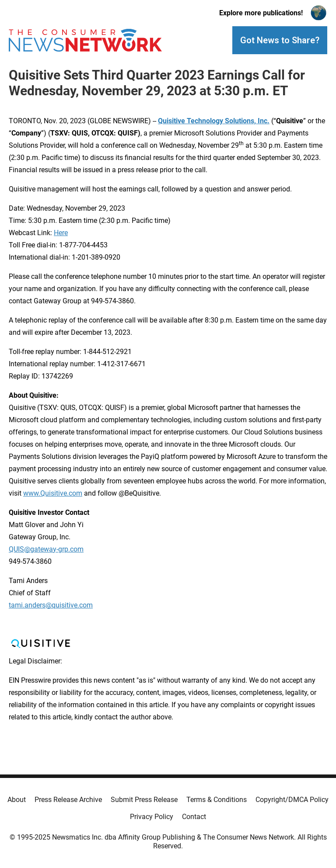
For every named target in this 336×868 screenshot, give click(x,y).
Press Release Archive (68, 800)
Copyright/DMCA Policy (292, 800)
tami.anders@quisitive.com (51, 605)
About (17, 800)
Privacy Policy (152, 817)
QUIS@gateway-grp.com (46, 549)
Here (61, 233)
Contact (194, 817)
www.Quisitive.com (53, 493)
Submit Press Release (144, 800)
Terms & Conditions (217, 800)
